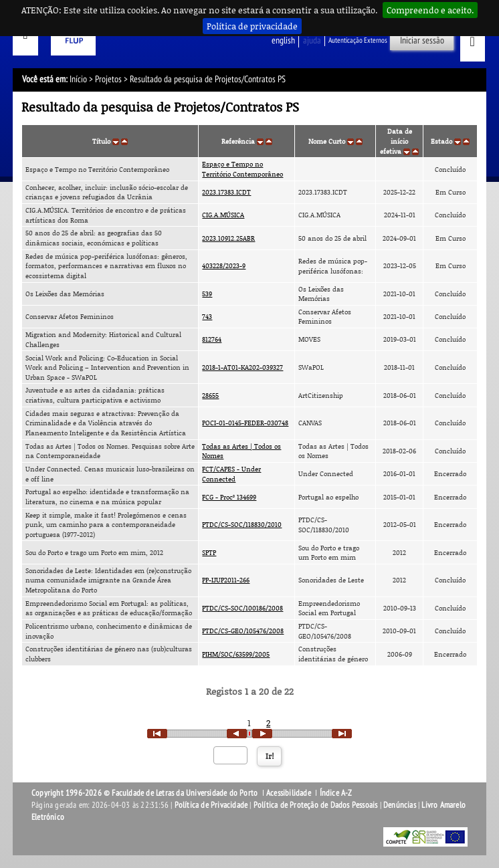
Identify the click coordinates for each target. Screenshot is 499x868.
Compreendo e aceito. (430, 10)
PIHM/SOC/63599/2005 (236, 654)
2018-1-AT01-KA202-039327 (242, 367)
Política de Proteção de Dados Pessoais (316, 805)
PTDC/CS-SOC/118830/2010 (242, 524)
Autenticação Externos (358, 40)
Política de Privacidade (211, 805)
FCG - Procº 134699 (229, 497)
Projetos (108, 79)
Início (78, 79)
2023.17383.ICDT (226, 192)
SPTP (209, 552)
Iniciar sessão (422, 40)
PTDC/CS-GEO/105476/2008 (243, 631)
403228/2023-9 (224, 265)
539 (207, 294)
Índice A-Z (336, 793)
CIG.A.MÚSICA (223, 215)
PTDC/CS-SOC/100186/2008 (242, 608)
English (283, 40)
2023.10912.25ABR (228, 238)
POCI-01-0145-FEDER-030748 (245, 423)
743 (207, 316)
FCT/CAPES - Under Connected (231, 474)
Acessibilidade (289, 793)
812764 (212, 339)
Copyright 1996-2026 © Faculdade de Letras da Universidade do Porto (145, 793)
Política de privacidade (252, 26)
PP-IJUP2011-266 (226, 580)
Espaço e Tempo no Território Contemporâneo (242, 169)
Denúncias (400, 805)
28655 (210, 395)
